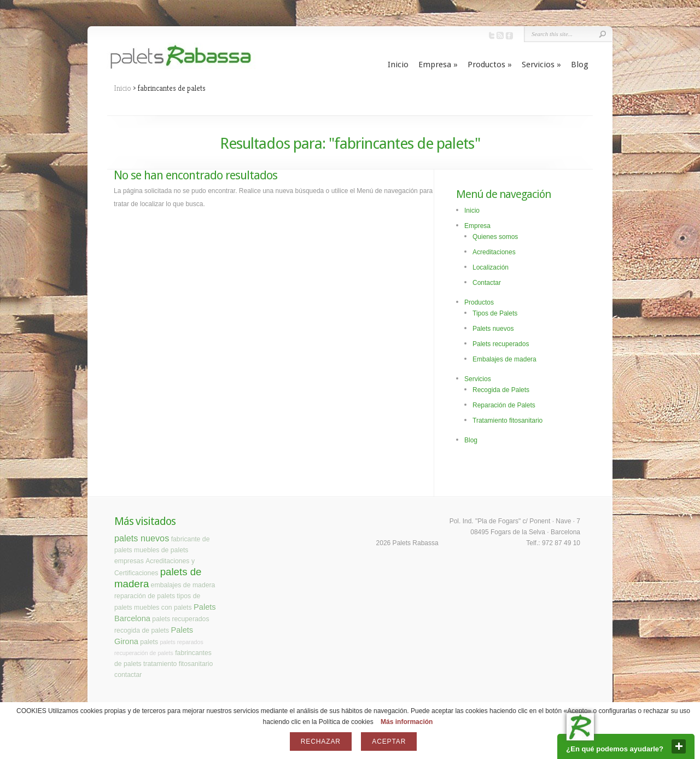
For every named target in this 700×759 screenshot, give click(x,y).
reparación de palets (145, 596)
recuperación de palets (144, 653)
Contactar (487, 283)
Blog (580, 65)
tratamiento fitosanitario (178, 664)
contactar (128, 675)
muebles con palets (163, 608)
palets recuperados (180, 619)
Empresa (438, 65)
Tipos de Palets (495, 313)
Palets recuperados (501, 344)
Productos (490, 65)
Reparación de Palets (504, 405)
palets (149, 642)
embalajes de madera (183, 585)
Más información (407, 722)
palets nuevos (142, 538)
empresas (129, 561)
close (679, 746)
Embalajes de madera (504, 359)
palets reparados (181, 642)
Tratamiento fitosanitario (507, 421)
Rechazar (321, 742)
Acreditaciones (494, 252)
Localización (491, 267)
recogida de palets (142, 630)
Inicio (398, 65)
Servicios (541, 65)
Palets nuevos (493, 329)
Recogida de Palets (501, 390)
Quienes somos (495, 237)
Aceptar (389, 742)
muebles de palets (161, 550)
